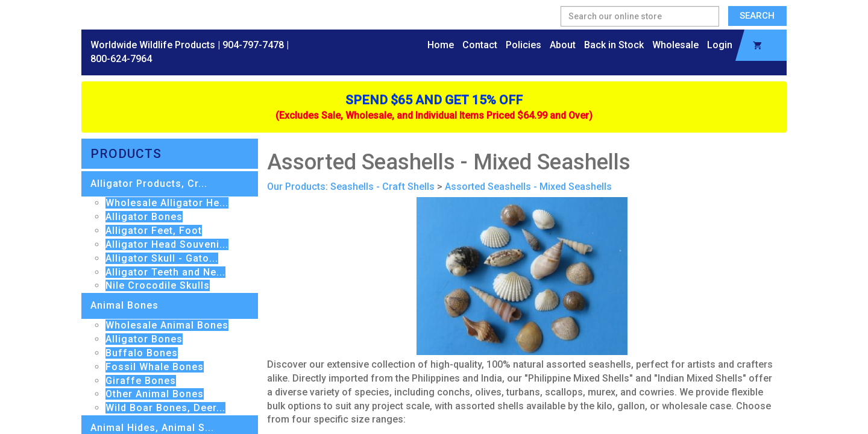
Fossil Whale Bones (155, 367)
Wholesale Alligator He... (167, 203)
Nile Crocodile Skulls (158, 285)
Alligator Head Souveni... (167, 244)
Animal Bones (124, 305)
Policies (524, 45)
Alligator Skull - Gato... (162, 258)
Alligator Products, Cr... (149, 184)
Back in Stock (614, 45)
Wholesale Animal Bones (167, 325)
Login (720, 45)
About (563, 45)
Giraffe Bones (141, 381)
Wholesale (675, 45)
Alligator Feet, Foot (154, 231)
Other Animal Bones (155, 394)
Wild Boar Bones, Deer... (165, 408)
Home (441, 45)
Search (757, 16)
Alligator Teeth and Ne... (165, 272)
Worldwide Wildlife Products (153, 45)
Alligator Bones (144, 217)
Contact (480, 45)
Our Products (296, 187)
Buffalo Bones (142, 353)
